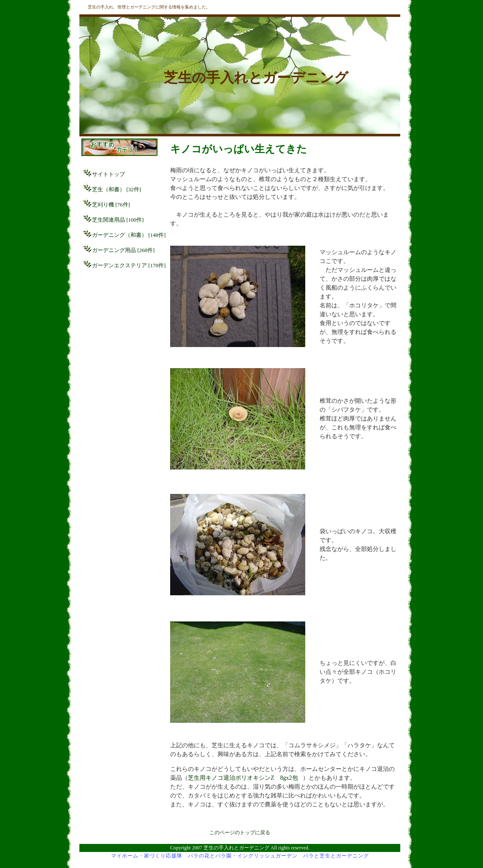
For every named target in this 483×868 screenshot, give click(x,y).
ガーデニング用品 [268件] (123, 250)
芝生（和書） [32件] (117, 189)
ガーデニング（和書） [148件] (129, 235)
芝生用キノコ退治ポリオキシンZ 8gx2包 (243, 778)
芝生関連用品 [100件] (118, 220)
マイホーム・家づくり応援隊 (147, 856)
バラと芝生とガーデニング (336, 856)
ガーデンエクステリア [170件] (129, 265)
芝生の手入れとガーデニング (256, 77)
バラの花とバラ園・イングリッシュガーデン (243, 856)
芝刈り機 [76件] (111, 205)
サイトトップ (109, 174)
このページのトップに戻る (240, 833)
